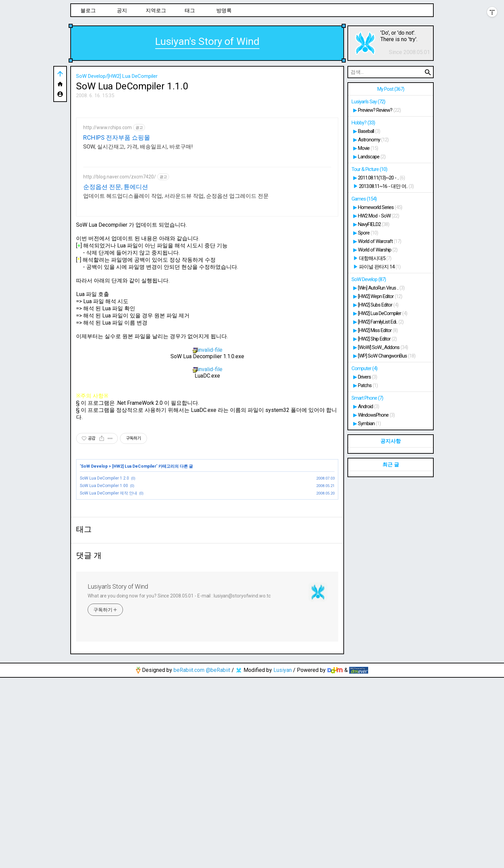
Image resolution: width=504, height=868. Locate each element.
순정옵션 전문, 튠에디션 (116, 282)
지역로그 (156, 11)
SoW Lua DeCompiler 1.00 (104, 581)
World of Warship (378, 250)
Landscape (372, 157)
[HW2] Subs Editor (378, 305)
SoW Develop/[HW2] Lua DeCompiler (117, 76)
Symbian (369, 423)
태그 (190, 11)
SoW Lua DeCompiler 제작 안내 (109, 588)
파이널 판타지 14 (380, 267)
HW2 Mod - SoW (379, 216)
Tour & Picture (369, 169)
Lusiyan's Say (368, 102)
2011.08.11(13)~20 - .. (381, 178)
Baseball (369, 131)
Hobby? (363, 123)
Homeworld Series (380, 207)
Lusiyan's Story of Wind (207, 41)
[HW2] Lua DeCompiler (134, 561)
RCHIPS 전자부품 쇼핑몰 (117, 233)
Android (368, 406)
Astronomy (373, 140)
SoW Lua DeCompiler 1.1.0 (132, 86)
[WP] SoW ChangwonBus (387, 356)
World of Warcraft (380, 241)
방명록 (224, 11)
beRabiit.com (189, 860)
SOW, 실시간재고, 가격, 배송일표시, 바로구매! (138, 242)
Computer (364, 368)
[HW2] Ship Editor (377, 339)
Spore (368, 233)
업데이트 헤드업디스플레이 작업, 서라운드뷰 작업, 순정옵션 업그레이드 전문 (176, 291)
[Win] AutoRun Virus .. (381, 288)
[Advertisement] (207, 154)
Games (364, 199)
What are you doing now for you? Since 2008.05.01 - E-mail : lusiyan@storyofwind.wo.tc (179, 786)
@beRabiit (218, 860)
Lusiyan (283, 860)
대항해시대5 (375, 258)
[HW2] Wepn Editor (380, 296)
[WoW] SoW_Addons (383, 347)
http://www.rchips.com (107, 223)
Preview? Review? (379, 110)
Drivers (367, 377)
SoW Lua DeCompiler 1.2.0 (104, 573)
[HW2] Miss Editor (378, 330)
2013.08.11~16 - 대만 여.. (386, 186)
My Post (391, 89)
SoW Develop (94, 561)
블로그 (88, 11)
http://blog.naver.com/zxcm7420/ (120, 272)
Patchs (368, 385)
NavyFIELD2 (374, 224)
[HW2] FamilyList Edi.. (381, 322)
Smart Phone (367, 398)
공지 (122, 11)
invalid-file (207, 445)
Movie (368, 148)
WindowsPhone (376, 415)
